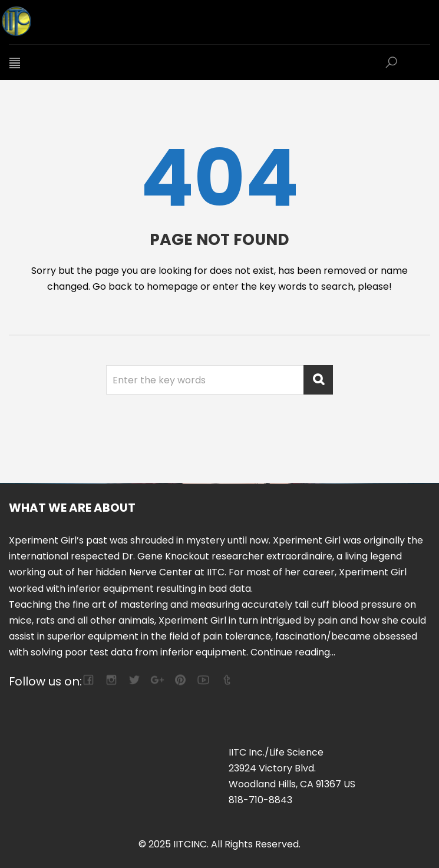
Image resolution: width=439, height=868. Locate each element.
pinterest (180, 680)
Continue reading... (293, 652)
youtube (203, 680)
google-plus (157, 680)
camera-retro (111, 680)
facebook (88, 680)
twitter (134, 680)
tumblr (226, 680)
